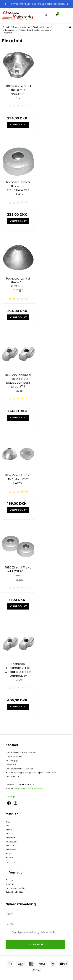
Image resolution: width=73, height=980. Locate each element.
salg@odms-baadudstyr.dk (28, 789)
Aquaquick (11, 842)
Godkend (34, 944)
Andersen (11, 838)
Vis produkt (18, 125)
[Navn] (36, 914)
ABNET (9, 830)
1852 (8, 822)
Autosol (10, 846)
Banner (10, 858)
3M (7, 826)
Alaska (9, 833)
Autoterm (11, 850)
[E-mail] (36, 924)
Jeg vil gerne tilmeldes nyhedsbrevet (35, 931)
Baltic (9, 853)
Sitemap (10, 797)
